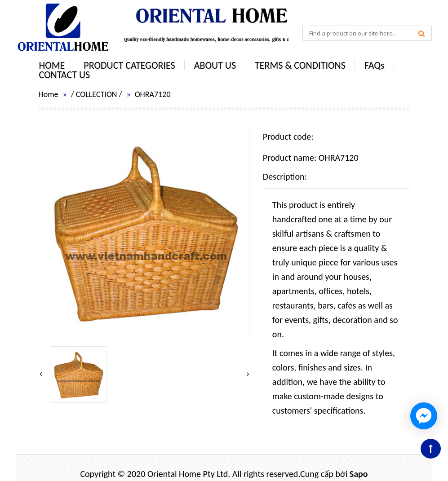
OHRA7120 (153, 94)
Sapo (359, 474)
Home (49, 94)
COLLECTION (97, 94)
